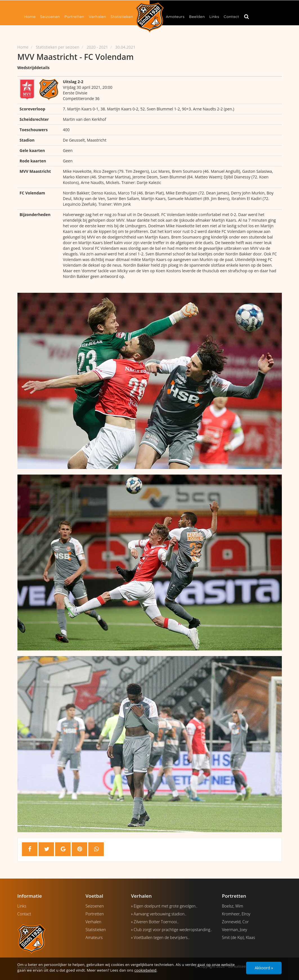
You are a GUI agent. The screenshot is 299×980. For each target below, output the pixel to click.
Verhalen (97, 17)
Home (30, 17)
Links (214, 17)
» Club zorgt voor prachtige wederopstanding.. (172, 930)
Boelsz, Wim (233, 906)
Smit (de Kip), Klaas (239, 937)
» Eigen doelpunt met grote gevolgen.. (164, 906)
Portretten (74, 17)
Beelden (197, 17)
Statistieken (122, 17)
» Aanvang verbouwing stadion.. (159, 914)
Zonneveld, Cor (235, 922)
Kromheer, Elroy (236, 914)
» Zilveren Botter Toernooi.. (155, 922)
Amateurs (175, 17)
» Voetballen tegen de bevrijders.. (160, 937)
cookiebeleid (146, 970)
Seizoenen (50, 17)
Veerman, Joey (234, 930)
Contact (231, 17)
